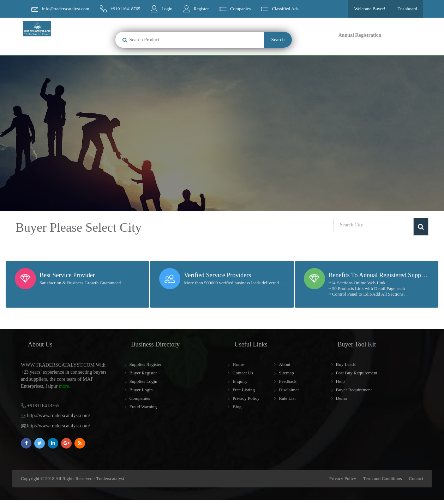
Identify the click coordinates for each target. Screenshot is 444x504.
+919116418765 (125, 9)
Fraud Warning (143, 407)
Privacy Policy (246, 398)
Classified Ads (285, 9)
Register (201, 9)
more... (66, 386)
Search (278, 40)
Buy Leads (346, 364)
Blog (237, 407)
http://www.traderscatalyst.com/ (59, 416)
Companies (241, 9)
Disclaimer (289, 390)
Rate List (287, 398)
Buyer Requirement (354, 390)
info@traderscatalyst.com (66, 9)
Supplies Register (146, 364)
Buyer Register (143, 373)
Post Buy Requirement (357, 373)
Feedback (288, 381)
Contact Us (243, 373)
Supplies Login (143, 381)
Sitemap (286, 373)
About (285, 364)
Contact (416, 478)
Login (167, 9)
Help (340, 381)
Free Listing (244, 390)
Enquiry (240, 381)
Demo (342, 398)
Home (238, 364)
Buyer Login (141, 390)
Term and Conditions (383, 478)
